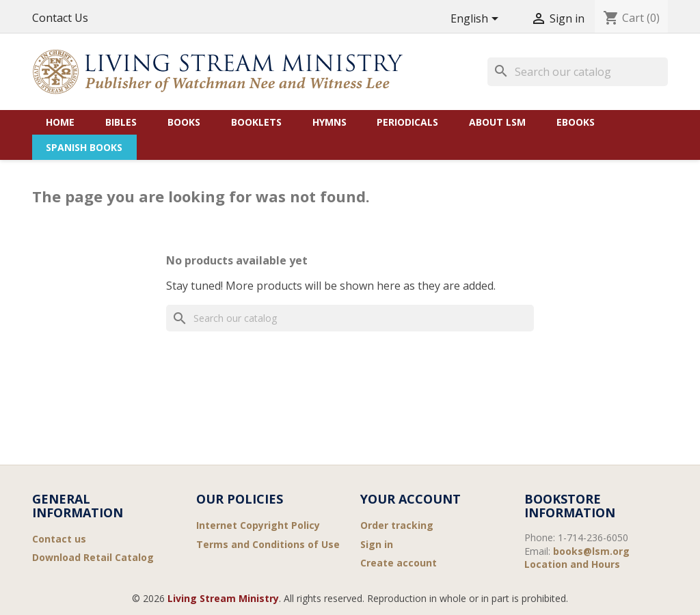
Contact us (59, 539)
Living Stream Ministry (223, 598)
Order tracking (397, 525)
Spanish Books (84, 147)
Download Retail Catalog (93, 557)
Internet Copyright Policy (258, 525)
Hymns (329, 122)
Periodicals (407, 122)
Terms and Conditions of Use (268, 544)
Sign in (377, 544)
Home (60, 122)
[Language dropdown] (477, 19)
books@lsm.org (591, 551)
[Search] (578, 72)
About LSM (497, 122)
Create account (399, 563)
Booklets (256, 122)
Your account (410, 499)
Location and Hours (572, 564)
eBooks (576, 122)
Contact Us (60, 18)
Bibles (121, 122)
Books (184, 122)
